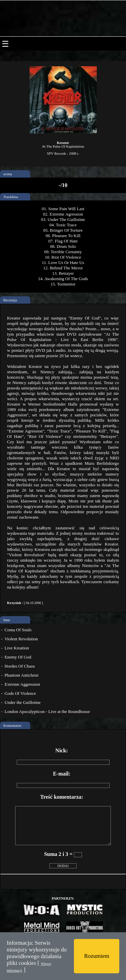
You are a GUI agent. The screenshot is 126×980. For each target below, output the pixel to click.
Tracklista (11, 197)
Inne (7, 620)
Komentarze (12, 725)
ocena (8, 174)
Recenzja (10, 300)
